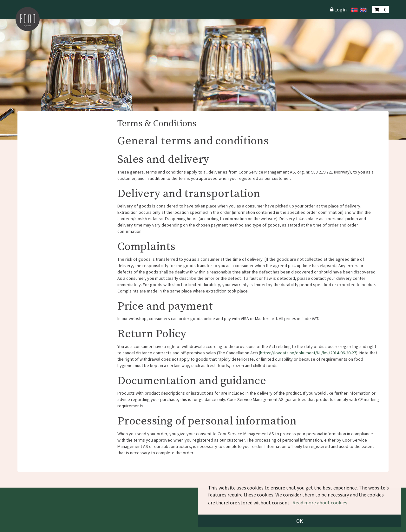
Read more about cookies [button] (320, 502)
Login (341, 10)
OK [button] (300, 521)
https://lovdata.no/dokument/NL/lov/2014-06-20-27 (308, 353)
